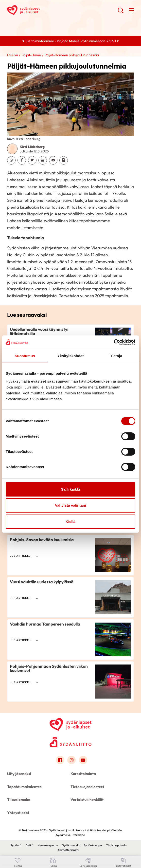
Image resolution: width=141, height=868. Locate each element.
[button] (121, 12)
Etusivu (12, 55)
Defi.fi (29, 845)
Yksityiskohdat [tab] (70, 356)
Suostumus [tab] (25, 356)
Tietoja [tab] (116, 356)
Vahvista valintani (70, 505)
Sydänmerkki (71, 845)
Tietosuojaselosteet (87, 787)
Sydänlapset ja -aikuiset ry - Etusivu (47, 10)
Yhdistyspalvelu (116, 845)
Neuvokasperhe (48, 845)
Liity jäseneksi (19, 774)
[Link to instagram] (71, 760)
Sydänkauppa (93, 845)
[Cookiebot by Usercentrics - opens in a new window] (114, 342)
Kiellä (70, 522)
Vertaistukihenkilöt (87, 800)
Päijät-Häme (31, 55)
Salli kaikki (71, 489)
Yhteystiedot (18, 813)
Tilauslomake (19, 800)
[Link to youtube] (83, 760)
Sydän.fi (16, 845)
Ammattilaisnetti (68, 850)
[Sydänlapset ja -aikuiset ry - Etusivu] (70, 723)
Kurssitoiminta (83, 774)
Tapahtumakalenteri (25, 787)
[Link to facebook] (60, 760)
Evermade (78, 835)
